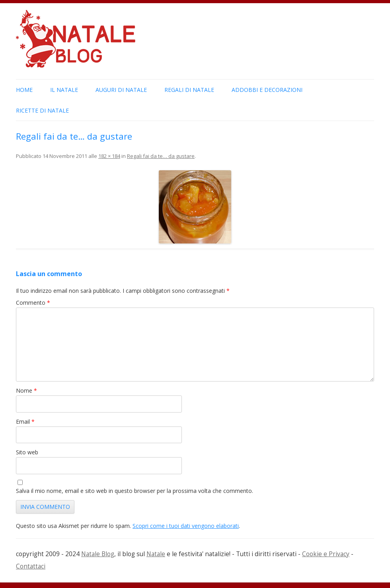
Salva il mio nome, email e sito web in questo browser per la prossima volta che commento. (135, 491)
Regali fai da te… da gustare (161, 156)
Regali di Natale (189, 90)
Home (24, 90)
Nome (26, 390)
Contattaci (31, 566)
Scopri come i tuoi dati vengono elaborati (186, 526)
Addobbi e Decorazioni (267, 90)
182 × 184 (109, 156)
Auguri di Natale (121, 90)
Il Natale (64, 90)
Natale (156, 554)
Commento (33, 303)
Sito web (27, 452)
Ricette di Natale (42, 110)
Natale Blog (98, 554)
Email (25, 422)
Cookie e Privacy (326, 554)
